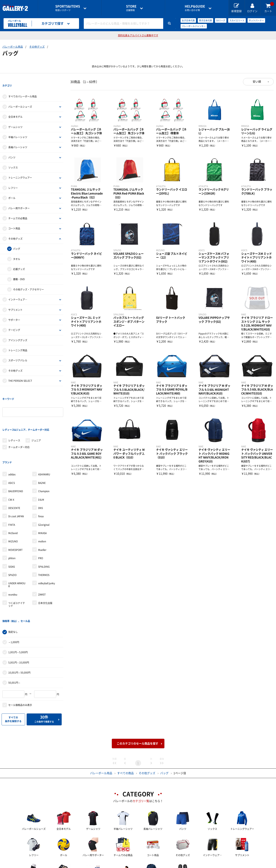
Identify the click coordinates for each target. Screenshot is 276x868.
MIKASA (42, 501)
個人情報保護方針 (195, 865)
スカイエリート (237, 20)
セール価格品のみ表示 (20, 665)
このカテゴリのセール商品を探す (138, 703)
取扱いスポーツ (68, 8)
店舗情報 (131, 8)
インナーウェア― (18, 291)
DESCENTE (14, 476)
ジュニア (36, 416)
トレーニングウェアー (20, 170)
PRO (41, 526)
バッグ (17, 241)
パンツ (12, 149)
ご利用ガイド (73, 865)
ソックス (13, 159)
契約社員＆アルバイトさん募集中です (138, 35)
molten (42, 509)
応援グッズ (19, 261)
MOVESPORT (15, 518)
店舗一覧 (44, 865)
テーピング (14, 322)
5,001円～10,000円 (19, 622)
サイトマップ (230, 865)
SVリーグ (221, 20)
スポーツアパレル (18, 352)
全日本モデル (15, 109)
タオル (17, 251)
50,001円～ (14, 642)
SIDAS (12, 534)
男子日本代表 (205, 20)
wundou (13, 562)
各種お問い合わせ (107, 865)
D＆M (41, 467)
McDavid (13, 501)
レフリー (13, 180)
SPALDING (44, 534)
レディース (14, 416)
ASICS (12, 451)
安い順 (257, 82)
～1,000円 (14, 602)
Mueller (42, 518)
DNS (41, 476)
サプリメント (15, 302)
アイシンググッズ (18, 332)
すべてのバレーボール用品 (23, 89)
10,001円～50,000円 (19, 632)
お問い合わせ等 (195, 8)
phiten (12, 526)
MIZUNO (13, 509)
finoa (41, 484)
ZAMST (42, 562)
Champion (44, 459)
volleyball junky (47, 551)
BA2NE (42, 451)
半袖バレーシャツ (18, 129)
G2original (44, 493)
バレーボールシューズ (20, 99)
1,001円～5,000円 (18, 612)
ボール (12, 190)
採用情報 (164, 865)
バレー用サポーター (19, 200)
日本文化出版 (45, 571)
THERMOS (44, 543)
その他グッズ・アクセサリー (28, 281)
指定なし (13, 592)
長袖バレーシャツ (18, 139)
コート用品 (14, 221)
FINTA (12, 493)
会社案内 (138, 865)
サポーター (14, 312)
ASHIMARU (44, 442)
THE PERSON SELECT (20, 373)
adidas (12, 442)
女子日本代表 (188, 20)
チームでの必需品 (18, 210)
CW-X (11, 467)
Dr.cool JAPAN (16, 484)
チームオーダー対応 (19, 423)
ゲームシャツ (15, 119)
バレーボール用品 (13, 47)
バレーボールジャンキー (194, 26)
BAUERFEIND (16, 459)
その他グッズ (37, 47)
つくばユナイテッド (17, 572)
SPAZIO (12, 543)
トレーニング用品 (18, 342)
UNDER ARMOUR (17, 552)
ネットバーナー (256, 20)
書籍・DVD (19, 271)
